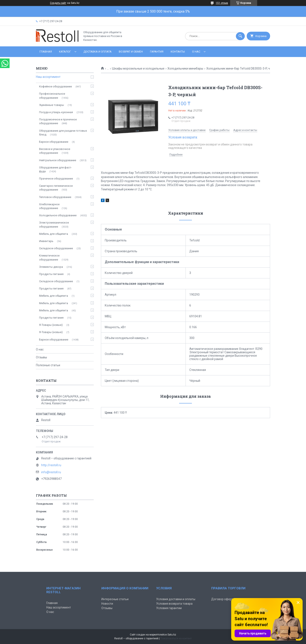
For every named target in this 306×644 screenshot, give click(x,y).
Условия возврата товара (174, 604)
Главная (46, 52)
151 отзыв (222, 3)
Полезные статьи (48, 365)
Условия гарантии (169, 608)
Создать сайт (58, 3)
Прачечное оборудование (56, 179)
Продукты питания (51, 274)
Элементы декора (51, 267)
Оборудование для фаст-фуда (55, 169)
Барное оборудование (54, 142)
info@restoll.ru (51, 472)
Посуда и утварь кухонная (56, 112)
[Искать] (240, 36)
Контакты (178, 52)
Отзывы (41, 357)
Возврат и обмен (131, 52)
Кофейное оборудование (55, 86)
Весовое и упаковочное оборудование (55, 151)
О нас (196, 52)
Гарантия (157, 52)
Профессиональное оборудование (52, 96)
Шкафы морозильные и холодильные (138, 68)
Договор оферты (223, 599)
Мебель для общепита (54, 234)
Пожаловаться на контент (176, 638)
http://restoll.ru (51, 465)
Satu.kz (172, 635)
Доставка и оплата (98, 52)
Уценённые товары (52, 105)
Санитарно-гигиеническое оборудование (56, 188)
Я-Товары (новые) (51, 325)
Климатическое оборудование (49, 257)
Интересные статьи (115, 599)
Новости (107, 604)
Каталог (65, 52)
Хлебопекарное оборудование (49, 206)
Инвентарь (46, 241)
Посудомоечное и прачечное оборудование (58, 121)
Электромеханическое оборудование (54, 224)
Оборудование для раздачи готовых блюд (63, 133)
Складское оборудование (56, 248)
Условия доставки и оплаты (176, 599)
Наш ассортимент (48, 77)
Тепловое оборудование (55, 197)
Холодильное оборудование (58, 215)
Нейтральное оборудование (58, 160)
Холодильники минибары (185, 68)
